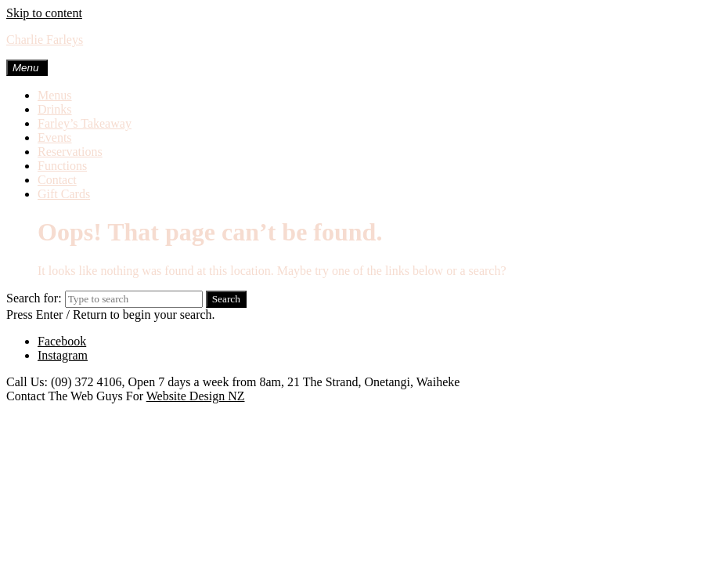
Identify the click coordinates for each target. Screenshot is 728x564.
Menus (55, 95)
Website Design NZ (196, 396)
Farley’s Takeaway (85, 123)
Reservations (70, 152)
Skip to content (44, 13)
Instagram (63, 355)
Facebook (62, 341)
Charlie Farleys (45, 40)
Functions (62, 166)
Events (55, 137)
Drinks (55, 109)
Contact (57, 180)
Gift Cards (64, 194)
